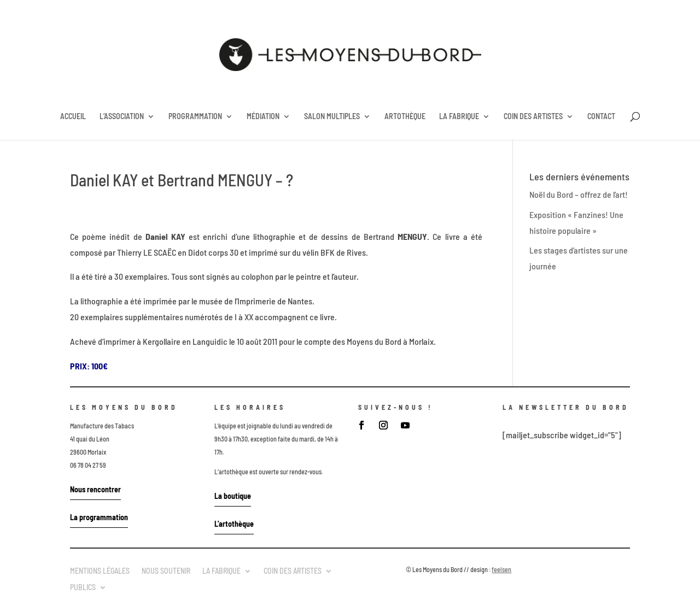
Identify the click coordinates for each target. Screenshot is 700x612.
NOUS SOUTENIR (166, 570)
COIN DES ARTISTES (533, 117)
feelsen (501, 569)
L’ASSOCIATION (122, 117)
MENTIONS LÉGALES (100, 570)
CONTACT (601, 117)
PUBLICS (83, 587)
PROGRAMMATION (195, 117)
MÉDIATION (263, 117)
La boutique (233, 496)
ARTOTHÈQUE (405, 117)
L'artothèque (234, 524)
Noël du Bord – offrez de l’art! (579, 194)
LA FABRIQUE (459, 117)
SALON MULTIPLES (332, 117)
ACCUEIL (73, 117)
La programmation (99, 517)
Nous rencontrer (95, 489)
